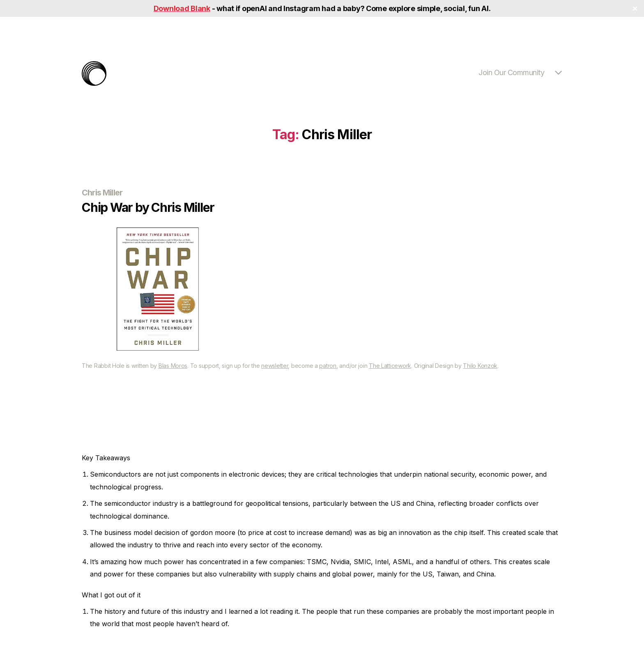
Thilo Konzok (480, 366)
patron (328, 366)
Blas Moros (173, 366)
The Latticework (390, 366)
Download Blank (182, 8)
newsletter (275, 366)
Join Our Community (511, 72)
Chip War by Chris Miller (148, 207)
